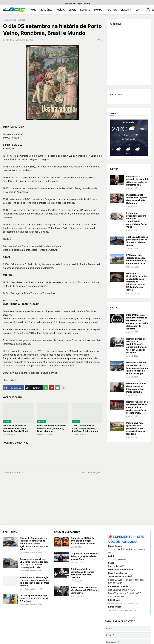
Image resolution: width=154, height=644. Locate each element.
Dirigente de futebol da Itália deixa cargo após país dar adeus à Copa (85, 556)
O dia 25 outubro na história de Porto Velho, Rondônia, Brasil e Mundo (52, 428)
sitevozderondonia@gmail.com (123, 610)
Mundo (98, 10)
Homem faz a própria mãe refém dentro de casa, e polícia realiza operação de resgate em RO (137, 407)
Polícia (60, 10)
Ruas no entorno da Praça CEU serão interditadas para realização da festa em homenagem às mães (34, 563)
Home (33, 10)
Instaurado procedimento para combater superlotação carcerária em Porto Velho (136, 220)
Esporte (85, 10)
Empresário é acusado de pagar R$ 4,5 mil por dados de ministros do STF (137, 181)
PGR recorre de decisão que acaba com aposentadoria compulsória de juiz (136, 259)
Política (112, 10)
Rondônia (46, 10)
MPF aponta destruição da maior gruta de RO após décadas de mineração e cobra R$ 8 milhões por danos (137, 282)
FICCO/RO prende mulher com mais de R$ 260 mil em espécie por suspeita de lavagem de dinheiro (137, 322)
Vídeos (125, 10)
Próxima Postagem (91, 472)
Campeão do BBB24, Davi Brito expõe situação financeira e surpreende (83, 541)
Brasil (72, 10)
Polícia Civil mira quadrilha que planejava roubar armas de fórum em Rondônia (136, 428)
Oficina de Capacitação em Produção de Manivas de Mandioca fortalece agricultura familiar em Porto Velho (34, 543)
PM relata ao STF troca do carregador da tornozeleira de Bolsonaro (137, 199)
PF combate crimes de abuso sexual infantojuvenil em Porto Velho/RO (136, 388)
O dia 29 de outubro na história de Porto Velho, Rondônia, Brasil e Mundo (16, 428)
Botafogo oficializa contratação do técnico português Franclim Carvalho (82, 573)
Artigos (22, 20)
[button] (141, 10)
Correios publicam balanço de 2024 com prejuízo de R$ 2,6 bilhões (34, 598)
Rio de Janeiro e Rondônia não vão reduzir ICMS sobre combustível (85, 590)
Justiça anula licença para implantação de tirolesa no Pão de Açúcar (137, 241)
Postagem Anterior (14, 472)
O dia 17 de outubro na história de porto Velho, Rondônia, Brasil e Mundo (85, 428)
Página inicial (9, 20)
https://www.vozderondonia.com (123, 603)
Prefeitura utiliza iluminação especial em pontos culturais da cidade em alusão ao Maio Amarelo (35, 581)
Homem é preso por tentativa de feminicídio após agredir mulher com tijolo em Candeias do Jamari (136, 346)
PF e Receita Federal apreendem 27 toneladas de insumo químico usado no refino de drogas (137, 368)
